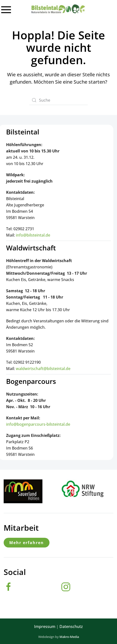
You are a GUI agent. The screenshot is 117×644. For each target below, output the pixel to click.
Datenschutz (71, 626)
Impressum (45, 626)
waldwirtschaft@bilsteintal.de (43, 369)
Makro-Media (69, 637)
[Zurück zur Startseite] (59, 10)
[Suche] (58, 100)
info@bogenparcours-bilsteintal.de (38, 424)
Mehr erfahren (27, 543)
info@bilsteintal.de (33, 235)
